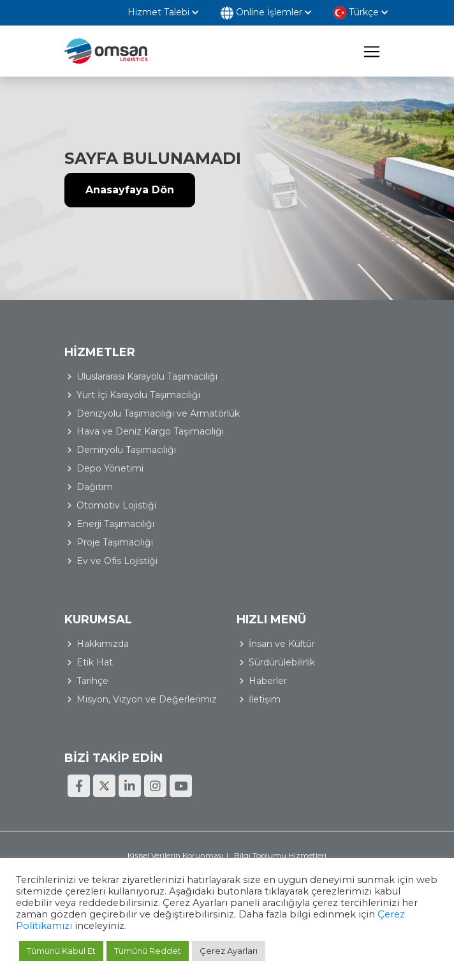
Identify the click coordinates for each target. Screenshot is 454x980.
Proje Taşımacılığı (115, 542)
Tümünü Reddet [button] (148, 951)
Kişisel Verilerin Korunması (175, 855)
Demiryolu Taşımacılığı (126, 450)
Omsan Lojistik (106, 51)
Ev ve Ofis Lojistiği (117, 561)
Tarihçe (92, 681)
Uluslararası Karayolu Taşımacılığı (147, 376)
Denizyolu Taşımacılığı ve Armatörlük (158, 413)
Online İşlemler (266, 13)
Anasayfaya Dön (130, 190)
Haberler (268, 681)
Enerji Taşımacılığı (115, 524)
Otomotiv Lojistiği (116, 505)
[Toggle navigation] (372, 51)
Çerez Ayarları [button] (229, 951)
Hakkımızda (103, 644)
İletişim (265, 699)
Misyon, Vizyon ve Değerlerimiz (147, 699)
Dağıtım (95, 487)
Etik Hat (95, 662)
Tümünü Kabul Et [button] (61, 951)
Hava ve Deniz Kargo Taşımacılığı (150, 431)
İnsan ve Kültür (282, 644)
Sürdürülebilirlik (282, 662)
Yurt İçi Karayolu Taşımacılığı (138, 395)
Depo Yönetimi (110, 468)
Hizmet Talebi (163, 12)
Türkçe (361, 13)
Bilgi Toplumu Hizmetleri (280, 855)
